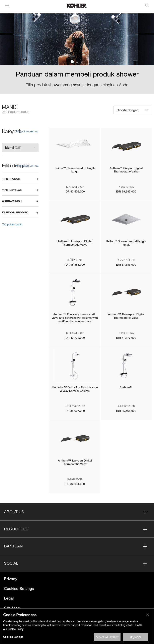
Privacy (11, 579)
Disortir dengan (128, 110)
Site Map (12, 608)
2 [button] (77, 62)
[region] (77, 626)
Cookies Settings (19, 588)
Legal (9, 598)
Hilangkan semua (27, 165)
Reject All (136, 637)
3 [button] (82, 62)
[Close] (148, 615)
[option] (77, 54)
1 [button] (72, 62)
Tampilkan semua (27, 131)
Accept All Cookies (107, 637)
